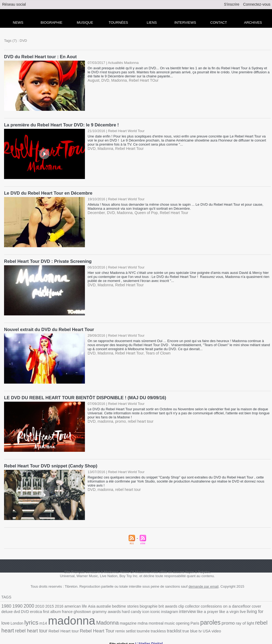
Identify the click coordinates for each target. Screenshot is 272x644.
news (18, 23)
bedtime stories (117, 604)
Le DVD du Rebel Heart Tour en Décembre (47, 192)
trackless (92, 628)
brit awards (157, 604)
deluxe (250, 604)
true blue (122, 628)
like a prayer (167, 610)
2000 (27, 604)
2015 (46, 604)
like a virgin (187, 610)
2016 (55, 604)
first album (22, 610)
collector (180, 604)
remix (57, 628)
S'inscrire (232, 4)
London (235, 610)
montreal (102, 621)
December (96, 212)
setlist (67, 628)
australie (97, 604)
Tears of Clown (153, 352)
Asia (86, 604)
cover (239, 604)
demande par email (203, 585)
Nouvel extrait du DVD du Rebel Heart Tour (48, 328)
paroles (153, 621)
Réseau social (14, 4)
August (93, 80)
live (200, 610)
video (147, 628)
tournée (79, 628)
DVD (104, 80)
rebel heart (207, 621)
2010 (37, 604)
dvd (259, 604)
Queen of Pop (142, 212)
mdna (89, 621)
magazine (76, 621)
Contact (219, 23)
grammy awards (73, 610)
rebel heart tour (137, 420)
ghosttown (50, 610)
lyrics (248, 610)
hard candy (96, 610)
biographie (139, 604)
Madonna (117, 80)
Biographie (52, 23)
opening (127, 621)
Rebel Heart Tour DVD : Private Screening (47, 260)
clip (169, 604)
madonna (104, 420)
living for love (216, 610)
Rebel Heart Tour (127, 148)
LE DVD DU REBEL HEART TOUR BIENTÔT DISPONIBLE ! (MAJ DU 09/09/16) (83, 396)
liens (152, 23)
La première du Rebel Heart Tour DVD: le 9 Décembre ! (60, 124)
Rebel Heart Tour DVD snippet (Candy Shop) (49, 464)
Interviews (185, 23)
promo (118, 420)
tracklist (107, 628)
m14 (259, 610)
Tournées (118, 23)
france (36, 610)
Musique (85, 23)
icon (109, 610)
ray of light (185, 621)
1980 (6, 604)
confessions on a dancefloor (211, 604)
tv (132, 628)
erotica (7, 610)
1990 (16, 604)
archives (253, 23)
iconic (118, 610)
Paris (138, 621)
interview (148, 610)
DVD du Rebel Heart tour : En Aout (39, 56)
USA (138, 628)
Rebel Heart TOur (140, 80)
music (115, 621)
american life (71, 604)
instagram (132, 610)
